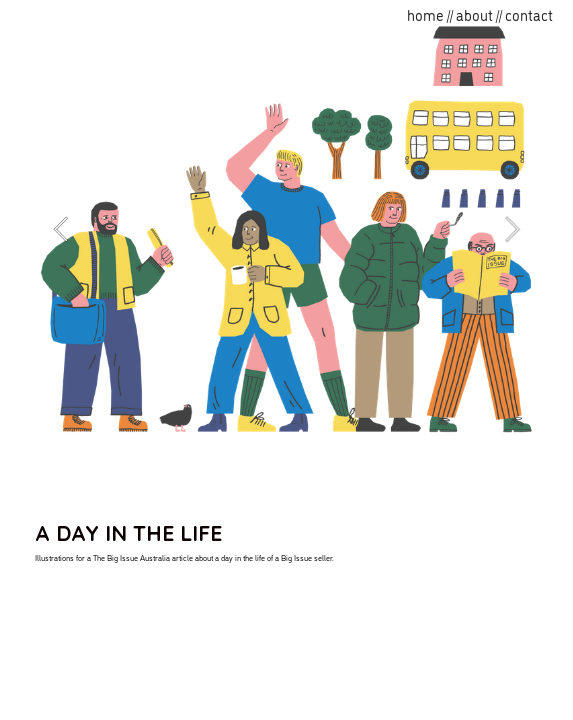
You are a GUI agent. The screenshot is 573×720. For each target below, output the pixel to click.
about (474, 14)
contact (529, 14)
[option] (287, 228)
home (425, 14)
